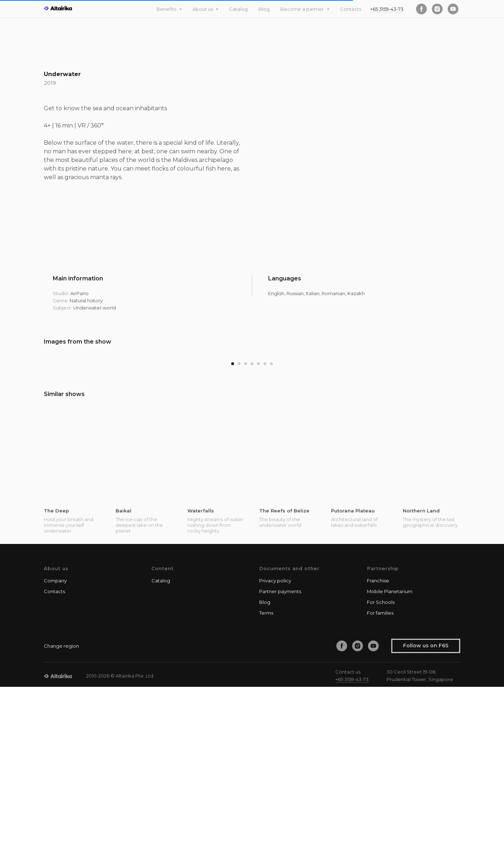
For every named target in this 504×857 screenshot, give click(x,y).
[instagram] (437, 9)
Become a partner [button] (303, 9)
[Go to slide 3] (246, 534)
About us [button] (203, 9)
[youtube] (453, 9)
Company (55, 751)
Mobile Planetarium (390, 761)
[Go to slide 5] (258, 534)
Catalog (238, 9)
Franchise (378, 751)
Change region (61, 816)
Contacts (351, 9)
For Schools (381, 772)
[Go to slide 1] (233, 534)
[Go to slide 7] (271, 534)
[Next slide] (484, 438)
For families (380, 783)
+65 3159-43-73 (387, 9)
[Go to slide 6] (265, 534)
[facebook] (421, 9)
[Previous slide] (20, 438)
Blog (264, 9)
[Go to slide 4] (252, 534)
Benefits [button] (167, 9)
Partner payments (280, 761)
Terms (266, 783)
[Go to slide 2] (239, 534)
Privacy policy (275, 751)
